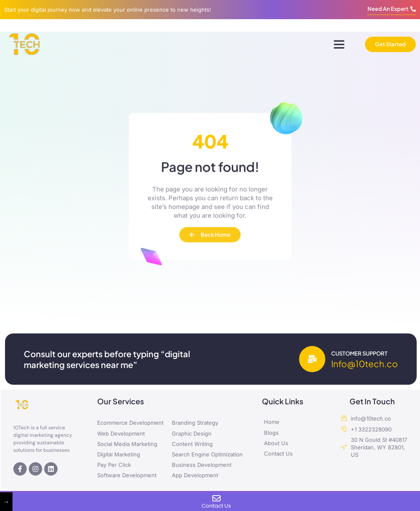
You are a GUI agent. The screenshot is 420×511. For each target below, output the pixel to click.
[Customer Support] (312, 359)
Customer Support (359, 353)
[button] (339, 44)
